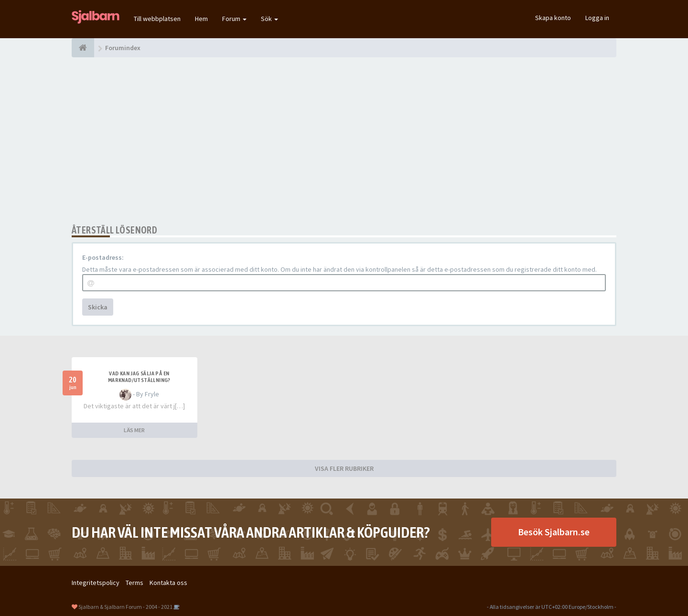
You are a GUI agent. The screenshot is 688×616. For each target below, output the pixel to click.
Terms (134, 583)
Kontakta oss (168, 583)
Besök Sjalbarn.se (554, 532)
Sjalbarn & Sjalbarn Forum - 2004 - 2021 (125, 607)
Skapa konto (553, 18)
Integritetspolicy (96, 583)
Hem (201, 19)
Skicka (98, 307)
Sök (269, 19)
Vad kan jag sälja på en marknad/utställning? (139, 377)
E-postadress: (103, 257)
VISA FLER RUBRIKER (344, 468)
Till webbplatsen (157, 19)
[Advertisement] (344, 141)
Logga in (597, 18)
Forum (234, 19)
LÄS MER (134, 430)
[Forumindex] (83, 48)
